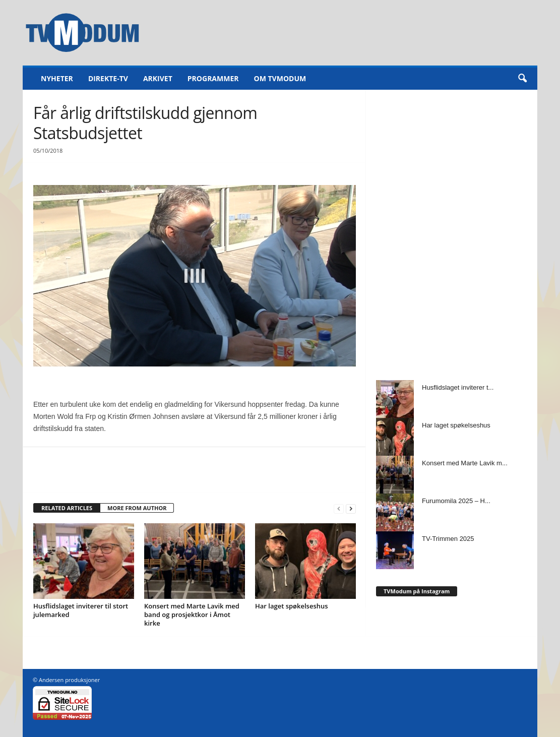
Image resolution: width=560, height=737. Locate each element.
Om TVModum (280, 78)
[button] (522, 79)
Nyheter (57, 78)
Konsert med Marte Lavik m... (465, 463)
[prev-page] (339, 508)
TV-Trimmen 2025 (448, 539)
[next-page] (351, 508)
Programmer (213, 78)
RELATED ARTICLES (67, 508)
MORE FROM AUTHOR (137, 508)
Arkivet (158, 78)
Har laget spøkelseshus (292, 606)
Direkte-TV (108, 78)
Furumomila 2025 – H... (456, 501)
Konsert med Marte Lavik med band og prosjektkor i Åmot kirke (192, 615)
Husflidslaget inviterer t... (458, 387)
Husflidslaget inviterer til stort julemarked (81, 610)
